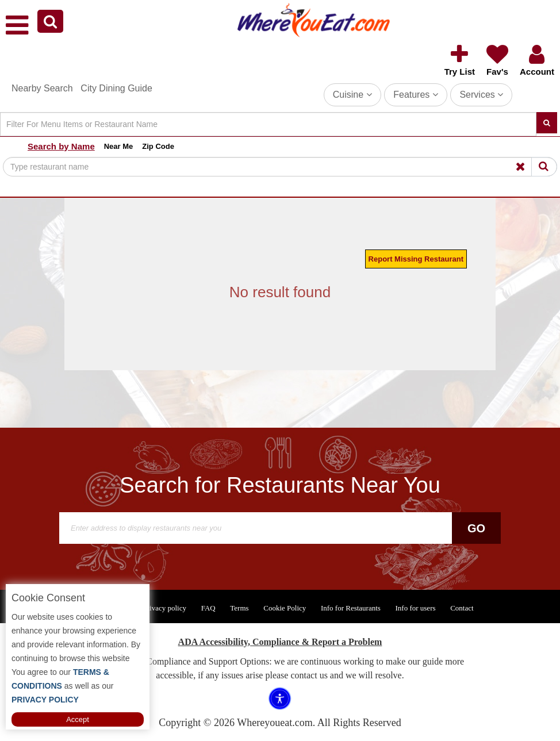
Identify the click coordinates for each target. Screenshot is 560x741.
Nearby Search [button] (42, 88)
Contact (462, 608)
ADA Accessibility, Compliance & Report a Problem (280, 642)
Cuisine (352, 95)
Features (416, 95)
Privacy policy (165, 608)
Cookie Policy (285, 608)
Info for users (415, 608)
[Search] (268, 124)
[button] (50, 21)
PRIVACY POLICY (45, 700)
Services (481, 95)
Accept (78, 719)
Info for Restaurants (351, 608)
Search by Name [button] (61, 146)
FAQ (208, 608)
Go (476, 528)
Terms (239, 608)
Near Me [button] (119, 146)
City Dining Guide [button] (116, 88)
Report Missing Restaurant (416, 259)
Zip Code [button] (158, 146)
